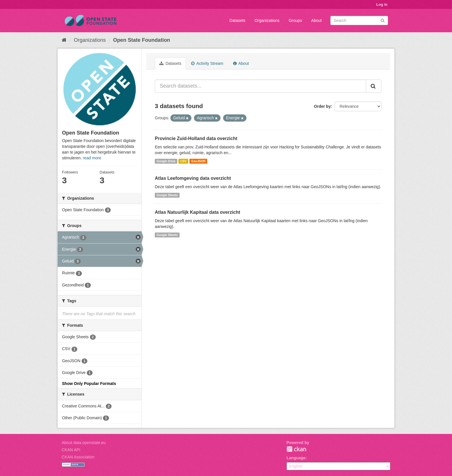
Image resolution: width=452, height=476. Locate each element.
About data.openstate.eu (84, 443)
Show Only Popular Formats (89, 384)
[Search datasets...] (260, 86)
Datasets (237, 20)
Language (296, 458)
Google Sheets (167, 195)
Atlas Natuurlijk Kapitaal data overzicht (197, 212)
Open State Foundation (142, 40)
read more (92, 158)
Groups (295, 20)
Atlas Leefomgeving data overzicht (193, 178)
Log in (382, 4)
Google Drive (166, 161)
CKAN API (71, 450)
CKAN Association (78, 457)
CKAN (296, 449)
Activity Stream (207, 63)
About (316, 20)
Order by (322, 106)
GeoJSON (198, 161)
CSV (183, 161)
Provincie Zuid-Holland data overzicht (196, 138)
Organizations (267, 20)
